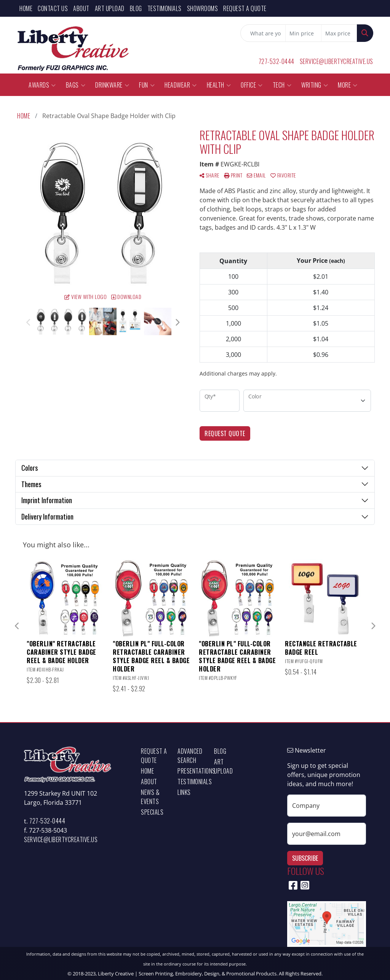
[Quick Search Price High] (339, 33)
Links (184, 792)
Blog (136, 8)
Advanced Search (190, 756)
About (81, 8)
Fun (147, 85)
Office (252, 85)
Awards (42, 85)
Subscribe (305, 858)
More (348, 85)
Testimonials (165, 8)
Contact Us (53, 8)
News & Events (150, 797)
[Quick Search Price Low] (303, 33)
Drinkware (112, 85)
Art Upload (110, 8)
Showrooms (203, 8)
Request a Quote (245, 8)
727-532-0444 (277, 61)
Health (219, 85)
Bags (76, 85)
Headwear (181, 85)
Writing (315, 85)
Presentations (191, 771)
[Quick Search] (263, 33)
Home (26, 8)
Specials (152, 812)
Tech (282, 85)
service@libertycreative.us (336, 61)
